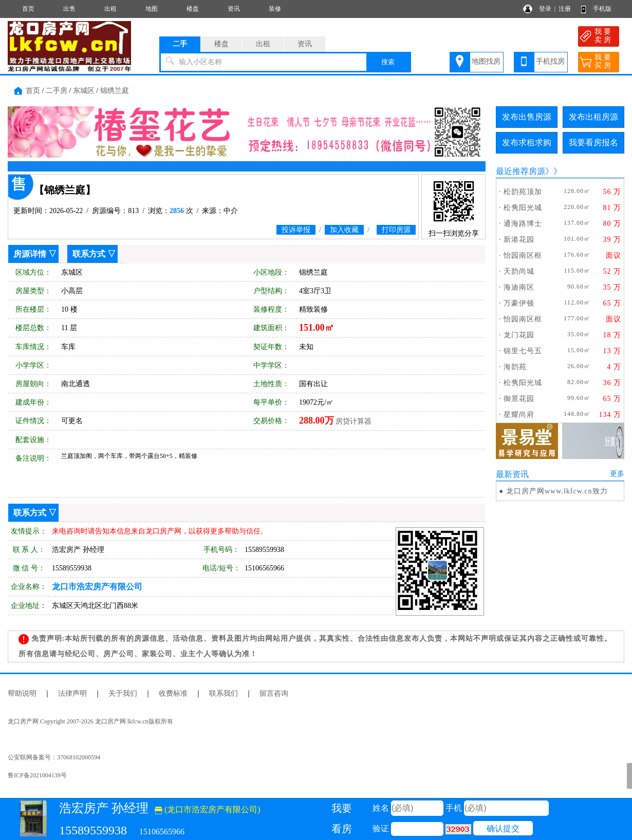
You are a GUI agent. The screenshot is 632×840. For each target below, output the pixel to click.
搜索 (388, 62)
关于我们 (123, 693)
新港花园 (519, 240)
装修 (275, 9)
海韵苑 (515, 367)
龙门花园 (519, 335)
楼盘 (193, 9)
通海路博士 (523, 224)
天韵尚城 (519, 271)
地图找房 (486, 61)
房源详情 (30, 254)
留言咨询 (274, 693)
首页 (28, 9)
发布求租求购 (527, 142)
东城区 (84, 91)
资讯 (234, 9)
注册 (565, 9)
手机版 (602, 9)
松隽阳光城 (523, 208)
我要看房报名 (593, 142)
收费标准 (173, 693)
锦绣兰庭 (115, 91)
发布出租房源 (593, 117)
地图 (152, 9)
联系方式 (89, 254)
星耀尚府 (519, 415)
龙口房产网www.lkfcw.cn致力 (557, 491)
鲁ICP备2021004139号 (37, 775)
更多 (617, 474)
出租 (110, 9)
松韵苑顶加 (523, 192)
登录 (545, 9)
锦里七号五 (523, 351)
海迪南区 (519, 287)
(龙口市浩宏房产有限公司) (208, 809)
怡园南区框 (523, 255)
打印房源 (396, 230)
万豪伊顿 (519, 303)
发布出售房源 (527, 117)
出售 (69, 9)
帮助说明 (22, 693)
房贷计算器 (354, 421)
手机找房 (550, 61)
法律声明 (72, 693)
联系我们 (224, 693)
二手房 (57, 91)
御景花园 (519, 399)
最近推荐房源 (521, 171)
